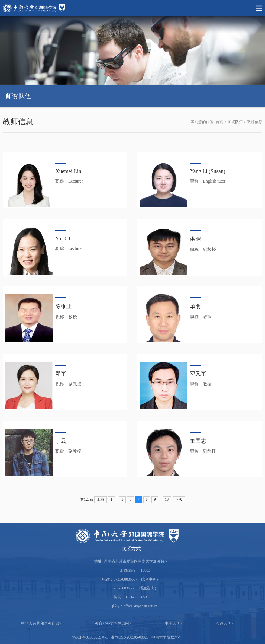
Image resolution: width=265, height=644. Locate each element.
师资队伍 (235, 122)
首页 (219, 122)
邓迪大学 (224, 624)
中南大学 (173, 624)
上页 (101, 500)
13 (167, 500)
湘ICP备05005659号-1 (90, 637)
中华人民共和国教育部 (41, 624)
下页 (179, 500)
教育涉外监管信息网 (113, 624)
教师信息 (255, 122)
